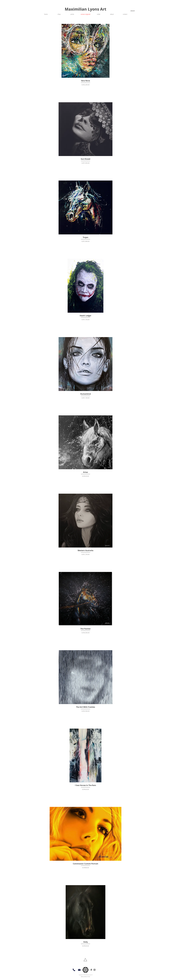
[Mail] (79, 970)
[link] (133, 11)
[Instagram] (94, 970)
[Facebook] (91, 970)
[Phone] (74, 970)
